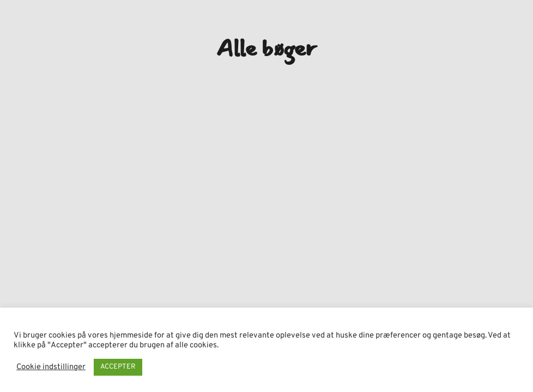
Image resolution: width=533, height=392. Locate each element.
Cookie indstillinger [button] (51, 367)
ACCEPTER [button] (118, 367)
